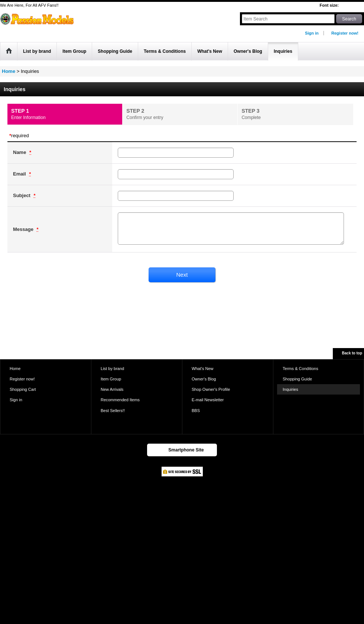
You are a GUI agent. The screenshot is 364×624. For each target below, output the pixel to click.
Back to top (352, 353)
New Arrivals (112, 389)
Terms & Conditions (300, 369)
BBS (196, 411)
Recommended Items (120, 400)
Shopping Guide (297, 379)
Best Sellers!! (113, 411)
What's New (203, 369)
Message (24, 229)
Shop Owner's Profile (211, 389)
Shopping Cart (23, 389)
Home (15, 369)
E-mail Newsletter (208, 400)
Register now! (345, 33)
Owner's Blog (204, 379)
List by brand (112, 369)
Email (20, 174)
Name (20, 152)
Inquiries (290, 389)
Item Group (111, 379)
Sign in (312, 33)
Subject (22, 195)
